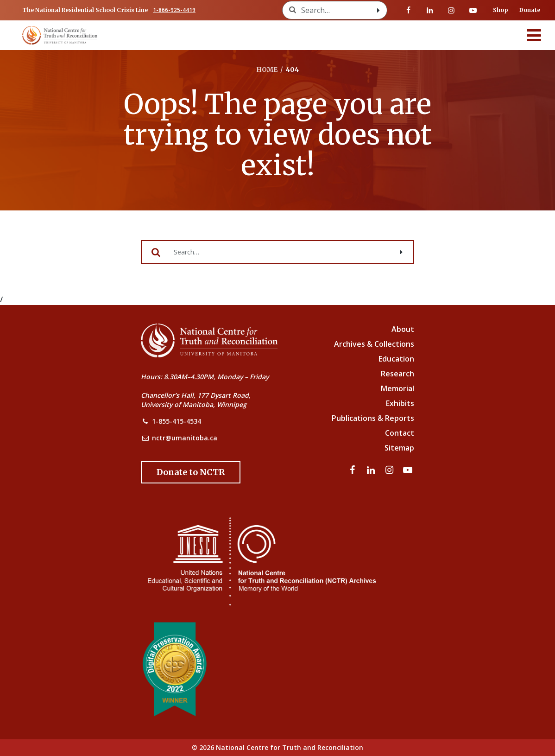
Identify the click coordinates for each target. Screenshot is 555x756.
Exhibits (400, 403)
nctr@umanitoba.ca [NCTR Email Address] (185, 438)
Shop (501, 10)
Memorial (397, 388)
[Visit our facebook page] (409, 10)
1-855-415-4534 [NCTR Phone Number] (177, 421)
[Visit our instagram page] (451, 10)
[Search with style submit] (378, 10)
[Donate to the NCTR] (191, 472)
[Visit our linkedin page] (430, 10)
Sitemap (399, 448)
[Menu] (534, 35)
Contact (400, 433)
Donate (530, 10)
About (403, 329)
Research (397, 374)
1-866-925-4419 (174, 10)
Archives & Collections (374, 344)
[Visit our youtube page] (473, 10)
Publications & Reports (373, 418)
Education (396, 359)
